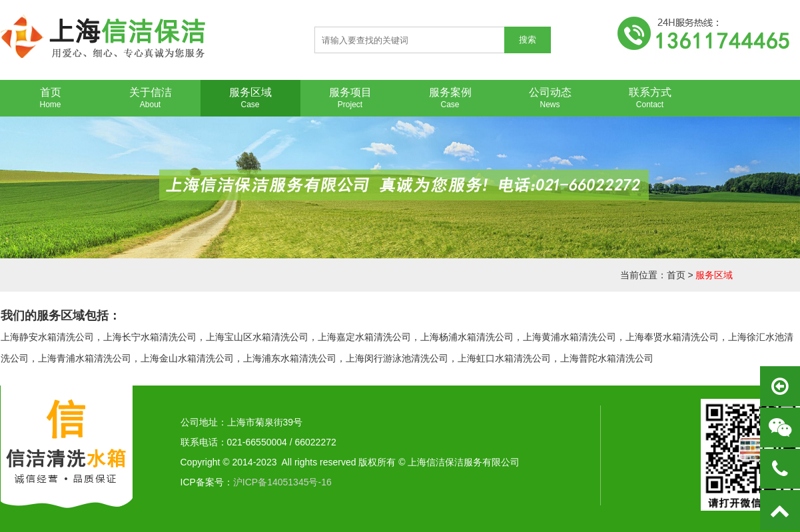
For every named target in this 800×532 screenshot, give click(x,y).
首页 (676, 275)
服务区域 (714, 275)
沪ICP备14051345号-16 (282, 482)
